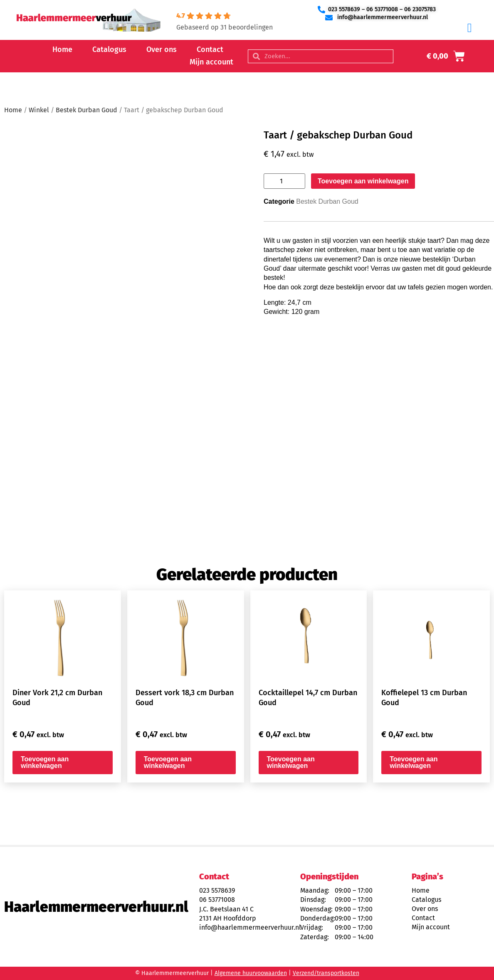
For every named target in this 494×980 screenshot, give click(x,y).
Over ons (162, 49)
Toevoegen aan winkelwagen (363, 181)
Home (62, 49)
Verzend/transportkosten (326, 973)
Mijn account (211, 62)
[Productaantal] (284, 181)
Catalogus (109, 49)
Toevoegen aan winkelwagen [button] (45, 762)
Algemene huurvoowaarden (251, 973)
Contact (210, 49)
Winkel (39, 110)
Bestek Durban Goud (86, 110)
